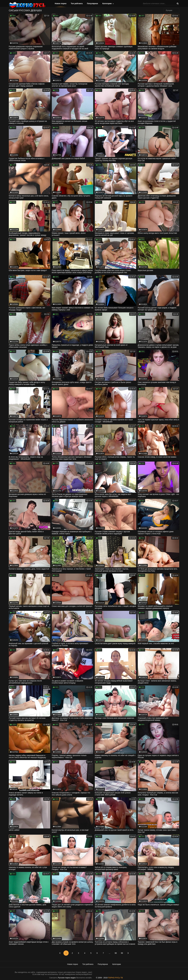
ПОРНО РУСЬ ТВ (115, 978)
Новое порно (61, 3)
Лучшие (169, 10)
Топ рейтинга (77, 3)
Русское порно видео (67, 978)
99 (122, 953)
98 (116, 953)
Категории (107, 3)
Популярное (93, 3)
